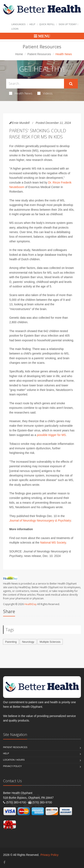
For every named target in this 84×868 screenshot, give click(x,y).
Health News (21, 93)
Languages (18, 24)
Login (15, 29)
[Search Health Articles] (35, 84)
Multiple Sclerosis (50, 642)
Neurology (28, 642)
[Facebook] (4, 862)
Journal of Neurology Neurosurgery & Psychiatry (40, 521)
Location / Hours (14, 760)
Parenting (11, 642)
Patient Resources (39, 54)
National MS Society (53, 543)
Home (19, 54)
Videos (45, 93)
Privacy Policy (12, 766)
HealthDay (30, 604)
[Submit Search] (71, 84)
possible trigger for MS (51, 435)
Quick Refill (47, 24)
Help (32, 24)
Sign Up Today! (68, 24)
